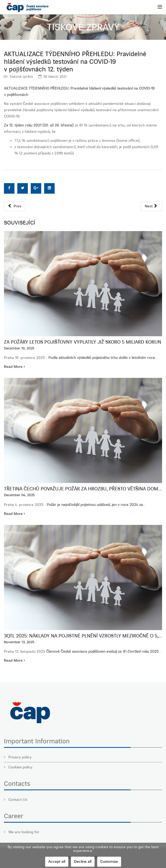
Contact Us (17, 800)
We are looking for (23, 832)
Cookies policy (20, 767)
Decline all (83, 862)
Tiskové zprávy (21, 77)
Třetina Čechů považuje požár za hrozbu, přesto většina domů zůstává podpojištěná (83, 489)
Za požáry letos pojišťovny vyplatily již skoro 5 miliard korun (83, 342)
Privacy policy (19, 757)
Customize (109, 862)
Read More (14, 367)
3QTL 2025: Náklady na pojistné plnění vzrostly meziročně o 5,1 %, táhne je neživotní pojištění (83, 636)
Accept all (57, 862)
